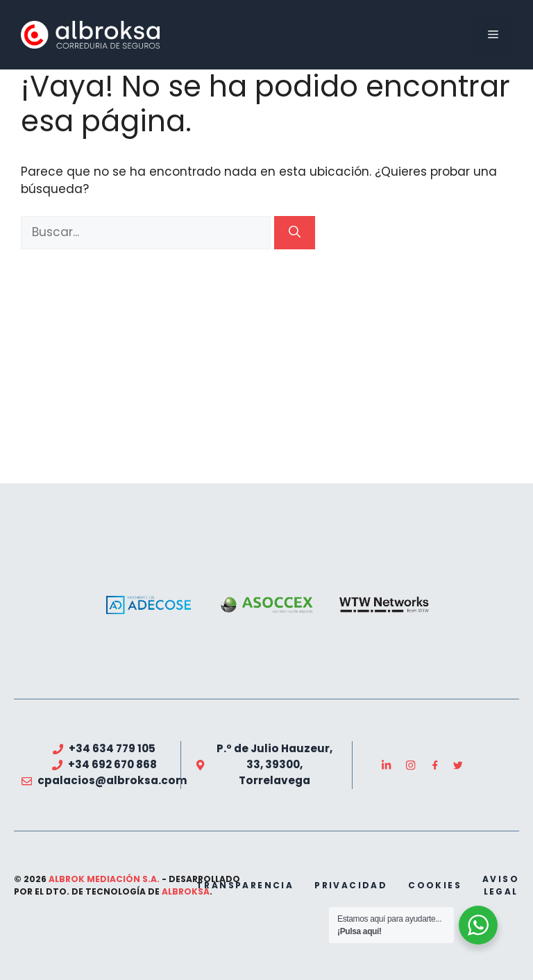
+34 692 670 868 (112, 764)
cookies (435, 885)
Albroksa (186, 891)
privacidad (351, 885)
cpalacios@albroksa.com (112, 780)
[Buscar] (295, 233)
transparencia (245, 885)
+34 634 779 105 (112, 748)
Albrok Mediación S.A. (104, 879)
